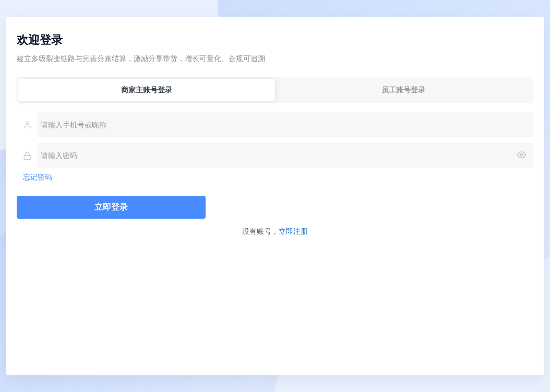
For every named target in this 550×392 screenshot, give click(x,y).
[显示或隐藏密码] (522, 156)
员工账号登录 (403, 90)
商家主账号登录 (147, 90)
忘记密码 (38, 177)
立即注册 (293, 231)
